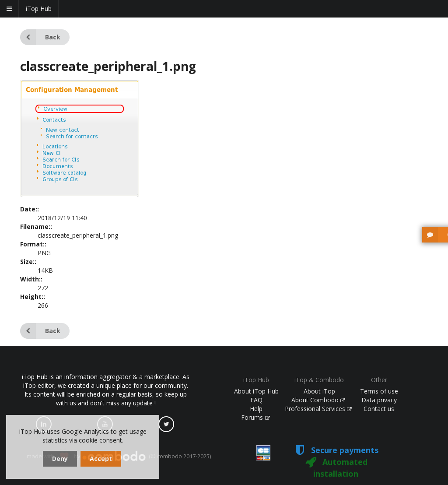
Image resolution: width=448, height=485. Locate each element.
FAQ (256, 400)
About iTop (319, 391)
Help (256, 409)
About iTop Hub (256, 391)
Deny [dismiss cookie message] (60, 459)
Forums (255, 417)
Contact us (379, 409)
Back (40, 37)
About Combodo (318, 400)
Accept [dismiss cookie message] (101, 459)
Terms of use (379, 391)
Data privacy (379, 400)
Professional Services (318, 409)
